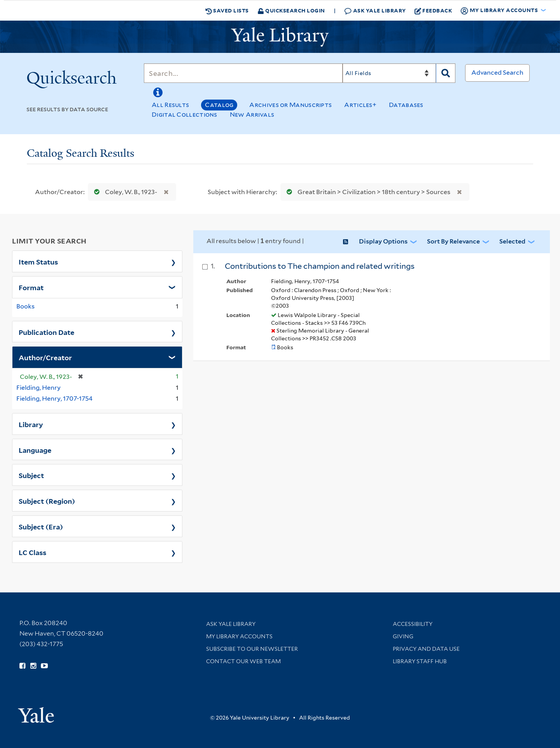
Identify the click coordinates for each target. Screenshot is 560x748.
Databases (406, 105)
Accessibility (413, 624)
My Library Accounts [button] (500, 11)
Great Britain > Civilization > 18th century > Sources (367, 192)
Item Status (38, 261)
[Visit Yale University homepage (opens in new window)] (36, 712)
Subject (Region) (47, 501)
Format (31, 287)
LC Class (32, 552)
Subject (31, 475)
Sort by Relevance (453, 241)
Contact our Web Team (243, 661)
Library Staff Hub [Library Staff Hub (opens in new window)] (420, 661)
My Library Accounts (239, 636)
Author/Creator (45, 357)
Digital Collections (185, 115)
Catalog (219, 105)
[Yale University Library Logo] (280, 37)
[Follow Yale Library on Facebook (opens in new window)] (22, 666)
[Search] (243, 73)
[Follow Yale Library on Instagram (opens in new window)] (33, 666)
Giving (403, 636)
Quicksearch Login (291, 10)
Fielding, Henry (38, 388)
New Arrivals (252, 115)
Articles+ (360, 105)
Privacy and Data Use (426, 649)
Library (31, 424)
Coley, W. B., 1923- (124, 192)
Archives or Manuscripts (290, 105)
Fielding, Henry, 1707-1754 (54, 399)
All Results (170, 105)
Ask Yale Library (375, 11)
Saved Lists (227, 11)
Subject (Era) (41, 526)
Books (25, 306)
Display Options (383, 241)
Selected (512, 241)
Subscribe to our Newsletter (252, 649)
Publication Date (46, 332)
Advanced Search (497, 73)
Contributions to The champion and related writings (320, 266)
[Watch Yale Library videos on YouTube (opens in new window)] (44, 666)
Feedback (433, 11)
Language (35, 450)
